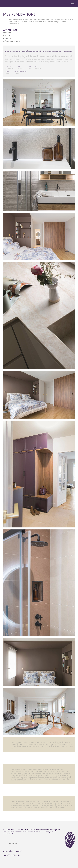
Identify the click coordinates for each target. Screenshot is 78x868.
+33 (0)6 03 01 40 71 (12, 855)
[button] (73, 3)
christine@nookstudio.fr (13, 851)
